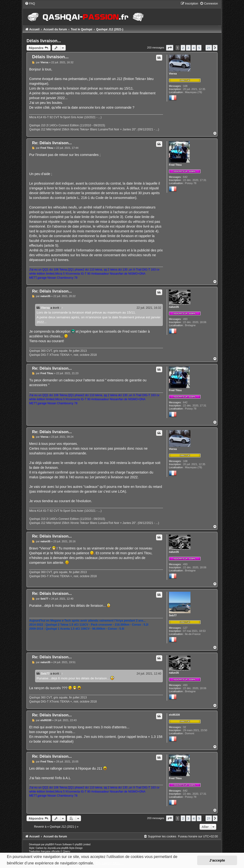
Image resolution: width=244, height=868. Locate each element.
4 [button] (194, 48)
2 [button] (183, 48)
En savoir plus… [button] (110, 863)
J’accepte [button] (217, 860)
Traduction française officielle (44, 851)
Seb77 (173, 615)
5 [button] (199, 48)
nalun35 (174, 307)
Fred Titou (175, 165)
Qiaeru (66, 851)
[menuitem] (30, 4)
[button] (170, 48)
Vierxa (173, 74)
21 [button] (209, 48)
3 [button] (188, 48)
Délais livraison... (44, 41)
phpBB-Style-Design (72, 848)
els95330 (174, 715)
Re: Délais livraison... (52, 143)
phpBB (49, 844)
